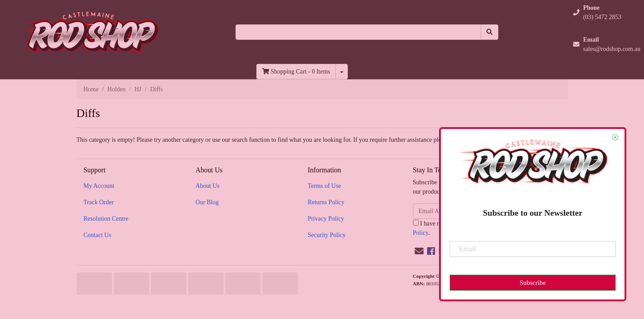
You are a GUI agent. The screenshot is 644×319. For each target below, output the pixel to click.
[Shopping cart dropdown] (342, 72)
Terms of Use (324, 186)
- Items (296, 72)
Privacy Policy (326, 219)
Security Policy (327, 235)
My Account (99, 186)
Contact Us (98, 235)
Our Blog (207, 202)
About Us (208, 186)
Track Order (99, 202)
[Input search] (358, 32)
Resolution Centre (106, 219)
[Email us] (419, 251)
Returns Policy (326, 202)
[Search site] (490, 32)
